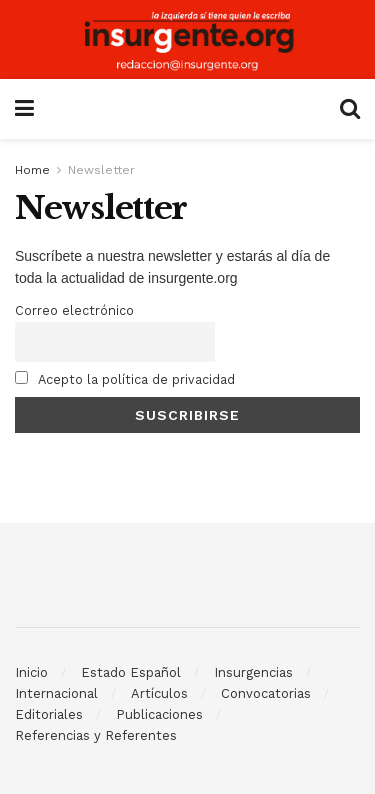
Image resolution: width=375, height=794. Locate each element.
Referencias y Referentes (96, 735)
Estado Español (131, 672)
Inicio (31, 672)
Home (32, 170)
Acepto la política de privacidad (125, 379)
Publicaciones (159, 714)
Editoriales (49, 714)
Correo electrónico (74, 310)
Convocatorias (266, 693)
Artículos (159, 693)
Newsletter (101, 170)
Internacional (56, 693)
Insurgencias (253, 672)
